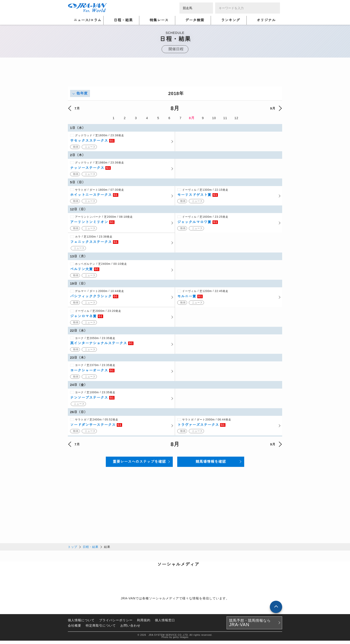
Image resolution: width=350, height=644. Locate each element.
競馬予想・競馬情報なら (250, 626)
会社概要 (75, 629)
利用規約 (144, 623)
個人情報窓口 (165, 623)
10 (214, 118)
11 (225, 118)
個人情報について (81, 623)
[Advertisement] (175, 77)
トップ (73, 550)
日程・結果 (91, 550)
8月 (192, 118)
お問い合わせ (130, 629)
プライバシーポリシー (116, 623)
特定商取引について (101, 629)
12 (236, 118)
